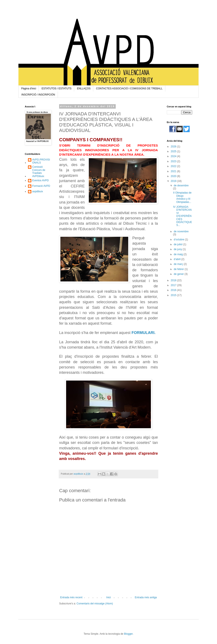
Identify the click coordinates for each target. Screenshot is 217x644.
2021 (174, 171)
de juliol (178, 244)
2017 (174, 285)
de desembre (181, 186)
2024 (174, 156)
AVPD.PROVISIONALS (41, 161)
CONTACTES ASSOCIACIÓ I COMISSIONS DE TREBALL (129, 89)
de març (179, 264)
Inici (109, 597)
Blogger (128, 634)
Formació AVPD (41, 186)
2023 (174, 161)
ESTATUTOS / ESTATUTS (56, 89)
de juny (178, 249)
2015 (174, 295)
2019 (174, 181)
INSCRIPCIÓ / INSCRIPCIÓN (38, 95)
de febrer (179, 269)
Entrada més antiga (146, 597)
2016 (174, 290)
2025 (174, 151)
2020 (174, 176)
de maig (179, 254)
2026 (174, 147)
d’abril (177, 259)
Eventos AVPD (40, 180)
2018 (174, 280)
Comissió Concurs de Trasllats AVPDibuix (39, 171)
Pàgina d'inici (29, 89)
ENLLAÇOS (84, 89)
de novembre (181, 231)
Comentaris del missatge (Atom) (95, 604)
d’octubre (179, 240)
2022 (174, 166)
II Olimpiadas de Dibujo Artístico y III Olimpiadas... (182, 197)
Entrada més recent (71, 597)
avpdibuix (38, 191)
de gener (179, 274)
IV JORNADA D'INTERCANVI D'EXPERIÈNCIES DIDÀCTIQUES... (183, 216)
